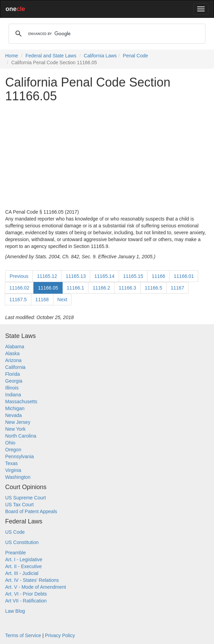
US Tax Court (19, 505)
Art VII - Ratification (26, 601)
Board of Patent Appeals (31, 511)
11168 (42, 300)
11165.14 (104, 276)
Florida (13, 374)
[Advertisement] (107, 156)
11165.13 (76, 276)
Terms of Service (23, 635)
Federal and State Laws (51, 56)
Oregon (13, 450)
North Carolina (21, 436)
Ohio (10, 443)
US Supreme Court (25, 498)
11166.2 (101, 288)
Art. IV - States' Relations (32, 580)
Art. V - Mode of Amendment (36, 587)
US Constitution (22, 542)
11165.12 (47, 276)
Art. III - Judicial (22, 573)
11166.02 (19, 288)
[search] (106, 34)
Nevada (13, 415)
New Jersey (18, 422)
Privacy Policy (60, 635)
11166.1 (76, 288)
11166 (158, 276)
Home (12, 56)
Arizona (13, 360)
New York (15, 429)
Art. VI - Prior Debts (26, 594)
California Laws (100, 56)
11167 (177, 288)
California (15, 367)
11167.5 (18, 300)
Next (62, 300)
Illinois (12, 388)
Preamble (15, 553)
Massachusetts (21, 402)
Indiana (13, 395)
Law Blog (15, 611)
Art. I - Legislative (24, 560)
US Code (15, 532)
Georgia (14, 381)
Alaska (12, 353)
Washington (18, 477)
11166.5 (154, 288)
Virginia (13, 470)
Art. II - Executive (24, 566)
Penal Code (135, 56)
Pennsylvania (19, 456)
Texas (12, 463)
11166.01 (184, 276)
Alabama (15, 347)
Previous (19, 276)
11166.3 (127, 288)
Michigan (15, 408)
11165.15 (133, 276)
